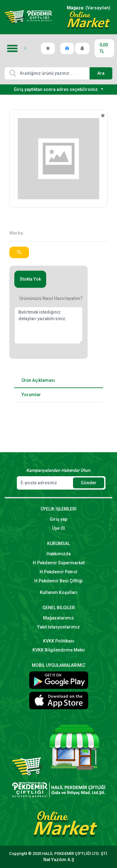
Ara (101, 73)
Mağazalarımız (58, 618)
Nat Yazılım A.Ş (59, 860)
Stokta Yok (30, 279)
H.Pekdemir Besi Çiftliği (58, 581)
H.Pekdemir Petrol (58, 572)
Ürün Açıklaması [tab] (38, 380)
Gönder (89, 483)
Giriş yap (58, 519)
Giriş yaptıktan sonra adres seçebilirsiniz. (57, 89)
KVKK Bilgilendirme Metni (59, 650)
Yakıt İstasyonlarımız (58, 627)
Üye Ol (58, 528)
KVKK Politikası (59, 641)
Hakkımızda (59, 554)
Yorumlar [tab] (31, 395)
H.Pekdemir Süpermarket (59, 563)
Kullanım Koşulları (59, 592)
